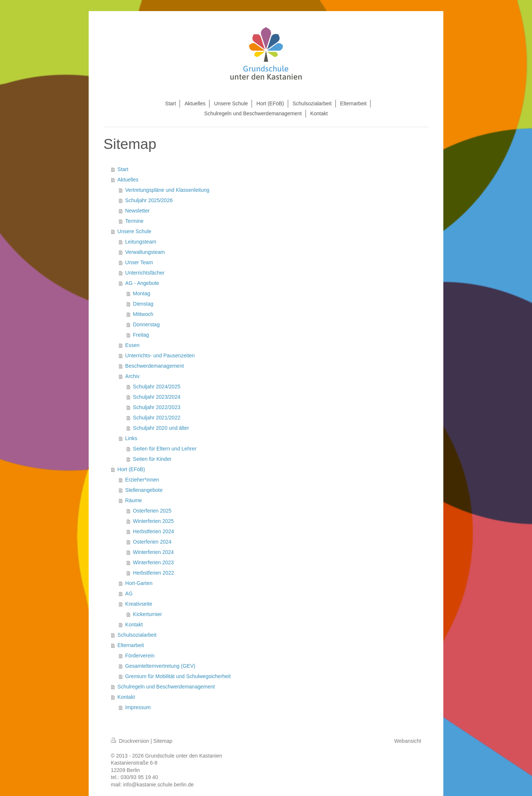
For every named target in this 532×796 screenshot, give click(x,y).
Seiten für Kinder (152, 459)
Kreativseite (139, 604)
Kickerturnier (148, 614)
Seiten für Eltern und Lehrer (165, 449)
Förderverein (140, 656)
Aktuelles (128, 180)
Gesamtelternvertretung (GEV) (160, 666)
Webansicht (408, 741)
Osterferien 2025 (152, 511)
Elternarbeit (131, 645)
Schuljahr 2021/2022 (157, 418)
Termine (134, 221)
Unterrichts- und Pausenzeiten (160, 356)
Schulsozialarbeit (137, 635)
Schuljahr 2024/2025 (157, 387)
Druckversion (131, 741)
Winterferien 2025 (154, 521)
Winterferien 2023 (154, 562)
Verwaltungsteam (145, 252)
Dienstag (143, 304)
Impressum (138, 707)
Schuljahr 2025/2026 (149, 200)
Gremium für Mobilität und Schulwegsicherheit (178, 676)
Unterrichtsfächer (145, 273)
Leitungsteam (141, 242)
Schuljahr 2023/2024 (157, 397)
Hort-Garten (139, 583)
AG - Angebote (142, 283)
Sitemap (163, 741)
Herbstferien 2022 (154, 573)
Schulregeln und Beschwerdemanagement (166, 687)
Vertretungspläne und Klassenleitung (167, 190)
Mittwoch (143, 314)
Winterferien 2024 (154, 552)
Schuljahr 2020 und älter (161, 428)
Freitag (141, 335)
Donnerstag (146, 324)
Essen (132, 345)
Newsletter (137, 211)
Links (131, 438)
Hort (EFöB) (131, 469)
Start (123, 169)
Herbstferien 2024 (154, 531)
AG (129, 593)
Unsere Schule (134, 231)
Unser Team (139, 262)
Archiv (132, 376)
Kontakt (134, 625)
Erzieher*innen (142, 480)
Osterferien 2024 (152, 542)
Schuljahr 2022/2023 (157, 407)
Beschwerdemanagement (155, 366)
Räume (134, 500)
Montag (142, 293)
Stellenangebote (144, 490)
